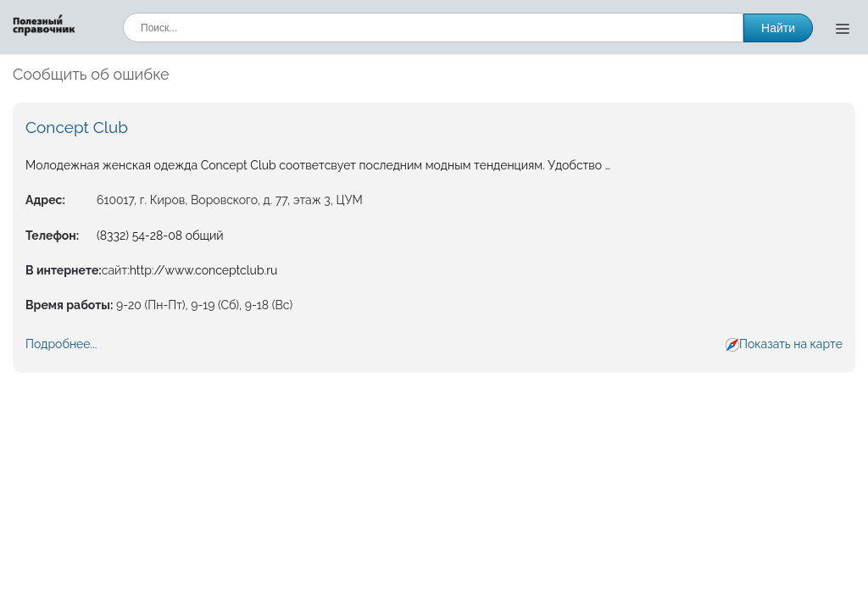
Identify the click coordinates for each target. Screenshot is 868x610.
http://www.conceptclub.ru (204, 270)
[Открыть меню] (843, 28)
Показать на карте (791, 344)
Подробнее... (61, 344)
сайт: (116, 270)
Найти (778, 28)
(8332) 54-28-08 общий (160, 236)
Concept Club (77, 127)
